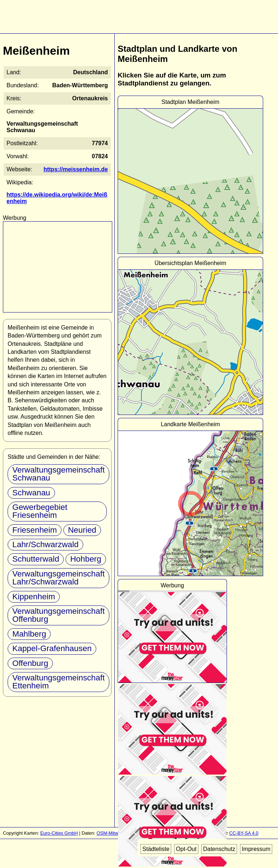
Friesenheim (35, 530)
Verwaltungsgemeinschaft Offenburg (58, 615)
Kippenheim (34, 597)
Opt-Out (186, 849)
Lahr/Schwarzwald (45, 544)
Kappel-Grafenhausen (52, 648)
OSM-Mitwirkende (115, 833)
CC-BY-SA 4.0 (244, 833)
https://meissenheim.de (76, 169)
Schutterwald (36, 559)
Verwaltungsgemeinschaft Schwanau (58, 474)
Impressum (256, 849)
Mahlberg (29, 634)
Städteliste (156, 849)
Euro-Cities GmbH (59, 833)
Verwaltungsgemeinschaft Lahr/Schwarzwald (58, 578)
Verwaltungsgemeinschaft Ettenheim (58, 682)
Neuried (82, 530)
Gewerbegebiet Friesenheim (40, 511)
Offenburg (30, 663)
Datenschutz (219, 849)
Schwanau (31, 493)
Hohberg (86, 559)
